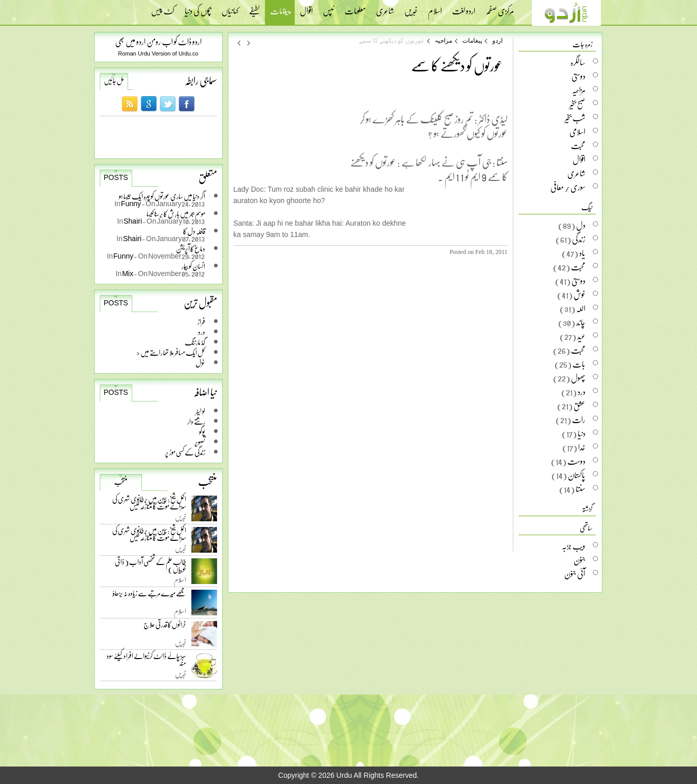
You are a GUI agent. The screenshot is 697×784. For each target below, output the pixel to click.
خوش (579, 295)
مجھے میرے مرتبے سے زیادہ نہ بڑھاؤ (149, 596)
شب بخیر (575, 118)
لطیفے (254, 8)
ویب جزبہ (574, 546)
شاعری (385, 8)
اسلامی (577, 132)
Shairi (133, 221)
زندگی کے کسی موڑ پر (185, 452)
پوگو (202, 432)
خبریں (411, 8)
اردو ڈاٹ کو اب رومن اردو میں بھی (158, 41)
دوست (576, 461)
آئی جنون (575, 574)
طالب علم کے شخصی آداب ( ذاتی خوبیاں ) (150, 567)
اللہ (581, 308)
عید (581, 336)
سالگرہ (578, 62)
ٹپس (329, 8)
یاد (582, 253)
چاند (581, 322)
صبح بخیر (577, 104)
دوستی (578, 76)
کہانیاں (230, 8)
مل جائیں (114, 81)
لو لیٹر (200, 411)
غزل (200, 363)
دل (581, 225)
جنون (579, 560)
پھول (578, 378)
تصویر (200, 442)
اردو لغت (464, 8)
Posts (116, 177)
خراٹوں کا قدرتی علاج (165, 627)
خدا (582, 447)
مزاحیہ (443, 41)
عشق (579, 406)
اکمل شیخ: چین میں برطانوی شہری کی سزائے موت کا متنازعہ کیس (149, 505)
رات (579, 420)
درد (202, 332)
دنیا (582, 433)
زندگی (579, 239)
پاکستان (577, 475)
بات (579, 364)
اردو (497, 41)
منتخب (121, 482)
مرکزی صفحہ (500, 8)
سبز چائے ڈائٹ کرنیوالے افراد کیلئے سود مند (146, 661)
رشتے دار (196, 421)
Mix (128, 273)
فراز (201, 322)
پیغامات (280, 12)
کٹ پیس (163, 8)
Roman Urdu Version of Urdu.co (158, 53)
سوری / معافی (568, 187)
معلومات (355, 8)
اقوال (306, 8)
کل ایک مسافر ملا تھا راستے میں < (171, 352)
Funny (131, 203)
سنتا (580, 489)
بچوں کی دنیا (198, 8)
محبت (578, 145)
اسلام (435, 8)
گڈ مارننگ (195, 342)
